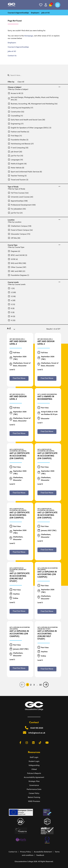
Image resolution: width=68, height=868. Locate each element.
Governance (34, 785)
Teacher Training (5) (17, 176)
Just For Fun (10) (16, 156)
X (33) (12, 320)
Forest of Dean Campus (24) (20, 230)
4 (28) (12, 300)
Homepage (29, 36)
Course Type (34, 245)
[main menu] (58, 5)
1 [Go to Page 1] (28, 685)
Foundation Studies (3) (18, 140)
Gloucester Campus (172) (19, 234)
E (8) (11, 312)
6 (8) (11, 308)
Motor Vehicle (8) (16, 168)
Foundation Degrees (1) (19, 275)
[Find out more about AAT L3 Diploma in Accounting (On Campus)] (47, 611)
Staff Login (34, 757)
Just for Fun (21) (15, 213)
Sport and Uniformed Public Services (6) (25, 172)
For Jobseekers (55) (17, 209)
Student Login (34, 761)
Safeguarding (34, 765)
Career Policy (34, 793)
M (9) (12, 316)
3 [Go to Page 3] (34, 685)
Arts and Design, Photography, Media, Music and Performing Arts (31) (33, 98)
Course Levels (34, 282)
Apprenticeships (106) (18, 201)
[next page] (46, 685)
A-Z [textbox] (9, 328)
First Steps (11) (15, 136)
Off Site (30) (14, 238)
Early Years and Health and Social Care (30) (27, 120)
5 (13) (12, 304)
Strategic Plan (34, 781)
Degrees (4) (14, 251)
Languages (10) (16, 160)
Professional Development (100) (22, 205)
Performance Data (34, 789)
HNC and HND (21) (17, 271)
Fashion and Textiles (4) (19, 132)
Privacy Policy (25, 852)
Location (34, 220)
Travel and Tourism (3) (18, 180)
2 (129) (12, 292)
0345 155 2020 (37, 728)
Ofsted (34, 769)
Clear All (21, 82)
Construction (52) (16, 112)
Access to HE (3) (16, 93)
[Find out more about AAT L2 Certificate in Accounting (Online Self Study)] (19, 611)
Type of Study (34, 187)
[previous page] (22, 685)
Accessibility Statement (43, 852)
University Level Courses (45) (21, 197)
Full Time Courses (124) (18, 193)
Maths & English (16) (17, 164)
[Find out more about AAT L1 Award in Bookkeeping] (47, 432)
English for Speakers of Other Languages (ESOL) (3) (30, 128)
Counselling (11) (16, 116)
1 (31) (11, 288)
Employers (35, 13)
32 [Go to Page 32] (40, 685)
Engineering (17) (16, 124)
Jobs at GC (46, 13)
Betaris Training (34, 797)
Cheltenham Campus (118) (20, 226)
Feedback (40, 855)
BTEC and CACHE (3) (18, 255)
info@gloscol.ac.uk (37, 733)
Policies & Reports (34, 773)
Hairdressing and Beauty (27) (21, 144)
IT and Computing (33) (18, 148)
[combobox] (12, 330)
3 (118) (12, 296)
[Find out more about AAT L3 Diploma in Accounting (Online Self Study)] (47, 669)
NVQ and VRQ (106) (17, 263)
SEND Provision (34, 801)
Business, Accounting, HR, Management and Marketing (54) (33, 104)
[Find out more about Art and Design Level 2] (19, 378)
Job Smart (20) (15, 152)
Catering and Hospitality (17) (21, 108)
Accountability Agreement (34, 777)
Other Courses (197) (17, 267)
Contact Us (12, 55)
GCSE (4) (13, 259)
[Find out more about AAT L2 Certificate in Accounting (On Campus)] (19, 493)
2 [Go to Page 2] (31, 685)
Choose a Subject (34, 87)
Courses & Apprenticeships (18, 13)
